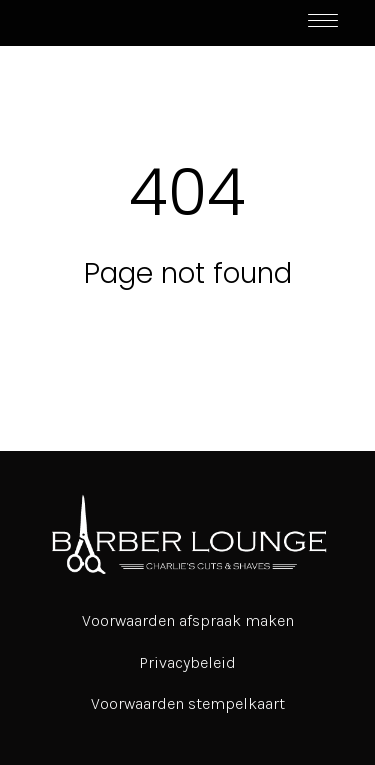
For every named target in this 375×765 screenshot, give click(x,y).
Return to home (188, 329)
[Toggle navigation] (323, 23)
